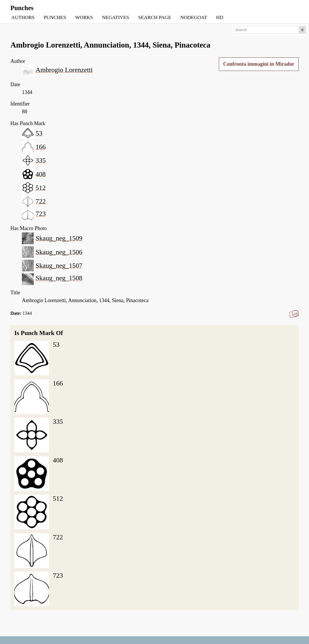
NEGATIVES (115, 17)
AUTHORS (23, 17)
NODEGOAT (194, 17)
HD (220, 17)
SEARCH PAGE (155, 17)
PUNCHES (55, 17)
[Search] (266, 30)
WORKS (84, 17)
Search (302, 30)
